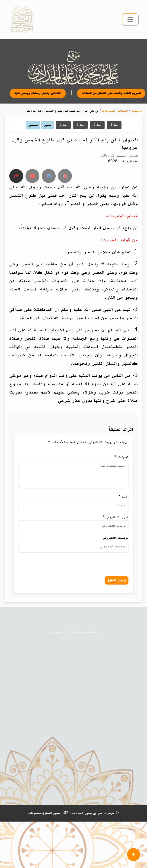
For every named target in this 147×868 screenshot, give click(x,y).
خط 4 (63, 125)
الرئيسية (137, 111)
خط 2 (97, 125)
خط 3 (80, 125)
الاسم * (123, 497)
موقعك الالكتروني (116, 538)
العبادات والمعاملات (115, 111)
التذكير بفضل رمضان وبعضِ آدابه (43, 93)
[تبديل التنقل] (130, 20)
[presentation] (83, 563)
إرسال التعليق (117, 580)
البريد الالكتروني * (116, 517)
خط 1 (114, 125)
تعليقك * (121, 457)
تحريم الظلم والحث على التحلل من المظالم (116, 93)
